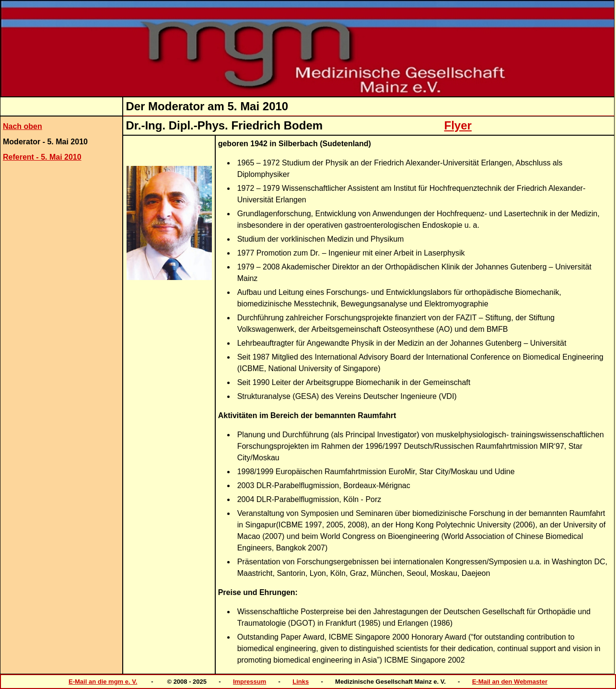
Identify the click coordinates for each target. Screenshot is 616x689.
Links (301, 682)
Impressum (250, 682)
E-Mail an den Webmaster (510, 682)
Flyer (458, 125)
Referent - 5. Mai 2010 (42, 157)
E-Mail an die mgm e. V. (103, 682)
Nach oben (23, 126)
